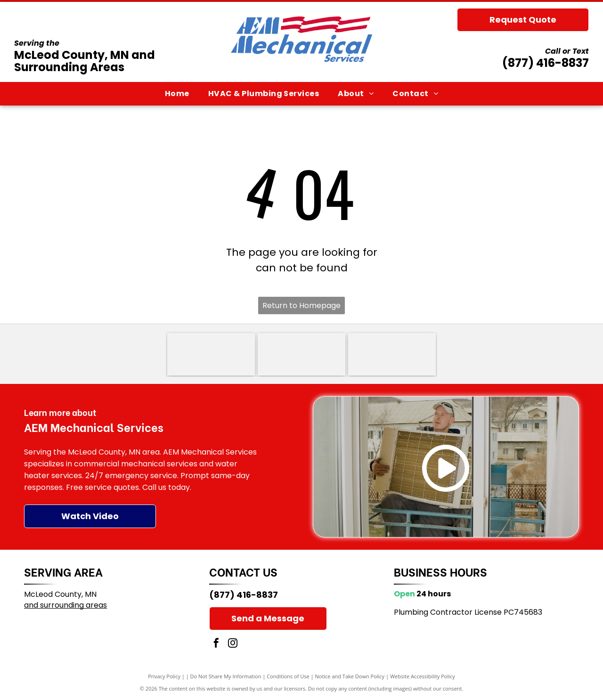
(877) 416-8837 (546, 63)
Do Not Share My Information (226, 676)
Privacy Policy (164, 676)
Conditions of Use (288, 676)
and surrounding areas (65, 605)
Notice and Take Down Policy (350, 676)
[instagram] (233, 644)
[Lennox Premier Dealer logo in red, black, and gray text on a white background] (392, 354)
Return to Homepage (301, 305)
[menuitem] (177, 94)
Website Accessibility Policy (423, 676)
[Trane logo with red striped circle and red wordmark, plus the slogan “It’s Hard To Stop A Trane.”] (301, 354)
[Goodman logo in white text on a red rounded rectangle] (211, 354)
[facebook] (216, 644)
